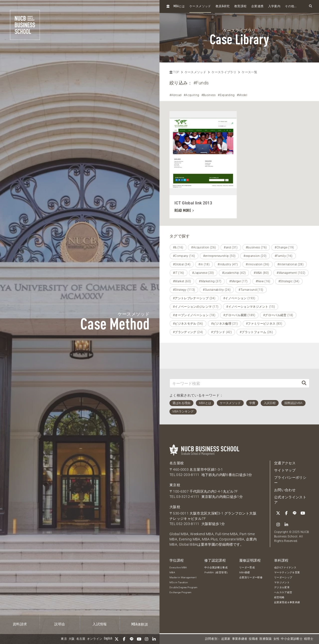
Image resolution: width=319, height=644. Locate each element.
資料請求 (20, 624)
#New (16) (263, 281)
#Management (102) (291, 273)
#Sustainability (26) (217, 290)
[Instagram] (147, 639)
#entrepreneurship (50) (219, 256)
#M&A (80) (261, 273)
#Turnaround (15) (251, 290)
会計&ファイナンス (285, 567)
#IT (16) (179, 273)
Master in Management (183, 577)
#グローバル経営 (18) (278, 315)
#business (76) (256, 247)
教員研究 (223, 6)
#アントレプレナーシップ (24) (194, 298)
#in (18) (204, 264)
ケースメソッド (200, 6)
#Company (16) (184, 256)
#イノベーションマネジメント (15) (251, 307)
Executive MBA (178, 567)
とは (179, 6)
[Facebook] (124, 639)
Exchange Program (181, 592)
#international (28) (291, 264)
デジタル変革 (282, 587)
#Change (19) (284, 247)
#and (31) (231, 247)
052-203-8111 (188, 475)
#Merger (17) (238, 281)
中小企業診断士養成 (216, 567)
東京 (64, 639)
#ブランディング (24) (188, 332)
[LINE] (132, 639)
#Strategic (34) (289, 281)
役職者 (253, 639)
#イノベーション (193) (239, 298)
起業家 (226, 639)
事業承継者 (240, 639)
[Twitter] (117, 639)
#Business (209, 95)
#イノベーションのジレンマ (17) (196, 307)
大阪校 (175, 507)
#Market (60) (182, 281)
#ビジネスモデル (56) (188, 324)
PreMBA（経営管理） (217, 572)
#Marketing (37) (210, 281)
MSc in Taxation (179, 582)
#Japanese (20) (203, 273)
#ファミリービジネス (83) (264, 324)
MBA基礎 (245, 572)
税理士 (309, 639)
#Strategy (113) (184, 290)
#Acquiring (192, 95)
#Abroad (175, 95)
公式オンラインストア (290, 500)
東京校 (175, 485)
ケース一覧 (249, 72)
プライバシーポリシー (290, 480)
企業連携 (257, 6)
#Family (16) (284, 256)
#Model (242, 95)
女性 (277, 639)
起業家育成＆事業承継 (287, 602)
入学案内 (274, 6)
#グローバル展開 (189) (239, 315)
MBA (172, 572)
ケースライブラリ (224, 72)
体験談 (140, 625)
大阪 (72, 639)
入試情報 (100, 624)
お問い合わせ (285, 490)
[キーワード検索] (234, 383)
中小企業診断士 (292, 639)
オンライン (95, 639)
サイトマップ (285, 470)
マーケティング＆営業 (287, 572)
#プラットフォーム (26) (256, 332)
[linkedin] (154, 639)
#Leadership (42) (234, 273)
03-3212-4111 (188, 497)
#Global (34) (182, 264)
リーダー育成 (247, 567)
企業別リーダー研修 (251, 577)
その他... (291, 6)
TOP (174, 72)
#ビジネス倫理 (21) (225, 324)
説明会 (60, 624)
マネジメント (282, 582)
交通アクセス (285, 463)
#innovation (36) (258, 264)
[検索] (304, 383)
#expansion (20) (255, 256)
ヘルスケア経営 (283, 592)
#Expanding (226, 95)
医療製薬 (266, 639)
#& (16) (178, 247)
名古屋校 (177, 463)
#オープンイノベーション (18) (194, 315)
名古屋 (81, 639)
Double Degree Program (183, 587)
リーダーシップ (283, 577)
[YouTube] (139, 639)
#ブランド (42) (222, 332)
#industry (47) (228, 264)
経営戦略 (279, 597)
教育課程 (240, 6)
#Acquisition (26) (203, 247)
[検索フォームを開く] (311, 6)
